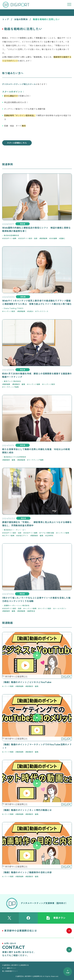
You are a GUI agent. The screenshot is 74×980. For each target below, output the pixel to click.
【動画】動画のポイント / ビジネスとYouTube (27, 682)
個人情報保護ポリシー (10, 971)
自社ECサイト (23, 536)
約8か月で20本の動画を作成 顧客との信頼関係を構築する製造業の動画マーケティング (37, 375)
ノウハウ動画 (8, 686)
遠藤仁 (63, 238)
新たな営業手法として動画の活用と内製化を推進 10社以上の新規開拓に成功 (36, 451)
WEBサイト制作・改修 (28, 238)
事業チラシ (56, 918)
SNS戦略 (54, 238)
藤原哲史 (32, 611)
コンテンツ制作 (9, 311)
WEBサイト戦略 (10, 238)
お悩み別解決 (21, 19)
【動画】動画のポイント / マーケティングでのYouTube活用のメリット (37, 746)
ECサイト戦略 (9, 536)
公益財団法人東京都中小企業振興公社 (16, 965)
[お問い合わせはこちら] (37, 950)
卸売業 (23, 297)
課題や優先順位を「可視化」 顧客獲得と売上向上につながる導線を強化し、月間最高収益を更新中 (37, 524)
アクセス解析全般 (47, 533)
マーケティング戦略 (11, 387)
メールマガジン (60, 609)
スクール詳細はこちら (17, 143)
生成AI (31, 311)
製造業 (23, 224)
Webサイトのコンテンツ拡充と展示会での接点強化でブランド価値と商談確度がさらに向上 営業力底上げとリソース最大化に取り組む (37, 302)
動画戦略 (44, 238)
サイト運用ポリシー (9, 968)
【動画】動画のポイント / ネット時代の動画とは (27, 810)
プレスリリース (42, 311)
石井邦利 (50, 536)
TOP (68, 973)
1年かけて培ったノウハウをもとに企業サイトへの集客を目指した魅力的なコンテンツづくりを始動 (36, 600)
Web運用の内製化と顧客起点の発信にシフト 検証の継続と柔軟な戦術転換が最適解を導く (36, 229)
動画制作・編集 (19, 384)
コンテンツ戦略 (34, 384)
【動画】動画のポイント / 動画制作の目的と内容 (27, 872)
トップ (6, 19)
